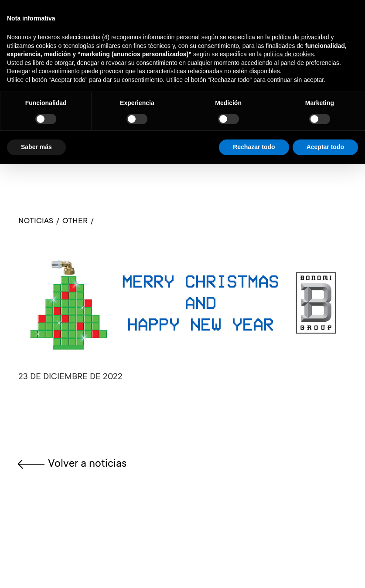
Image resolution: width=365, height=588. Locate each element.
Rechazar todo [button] (254, 147)
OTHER (75, 221)
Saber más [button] (36, 147)
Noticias (36, 221)
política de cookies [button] (288, 54)
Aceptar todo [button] (325, 147)
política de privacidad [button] (300, 37)
